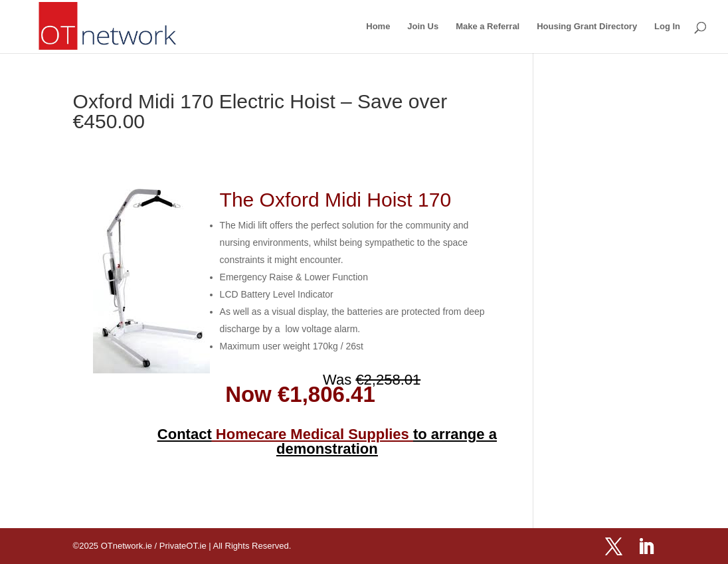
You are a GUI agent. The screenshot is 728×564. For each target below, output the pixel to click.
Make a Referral (488, 27)
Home (378, 27)
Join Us (423, 27)
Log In (667, 27)
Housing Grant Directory (587, 27)
